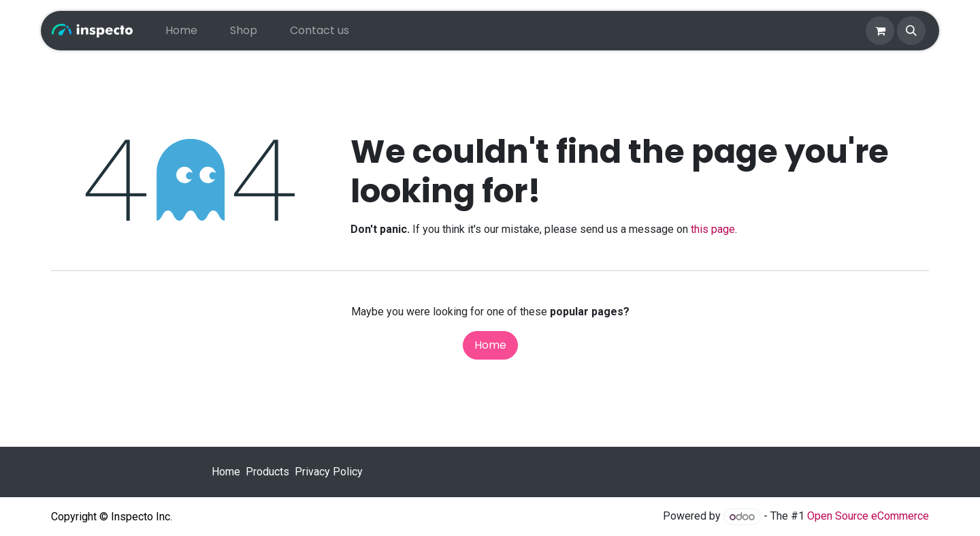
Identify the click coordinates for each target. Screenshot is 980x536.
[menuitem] (181, 31)
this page (713, 229)
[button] (911, 31)
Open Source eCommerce (868, 517)
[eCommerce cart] (880, 31)
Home (490, 345)
